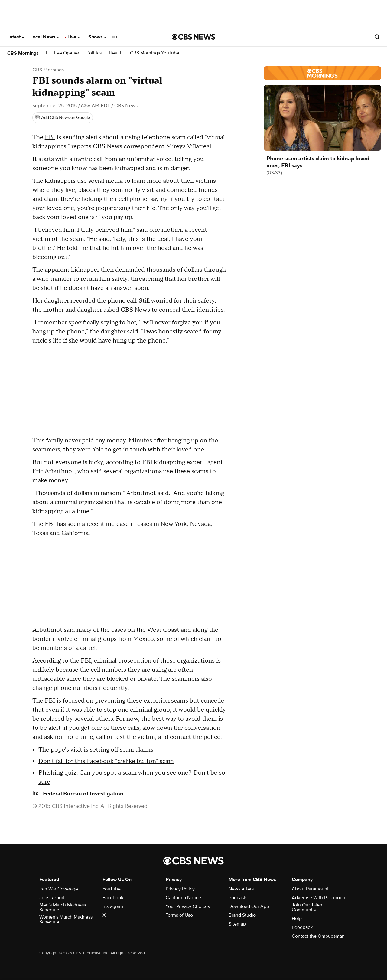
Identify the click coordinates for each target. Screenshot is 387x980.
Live (74, 37)
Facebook (113, 898)
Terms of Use (179, 915)
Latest (16, 37)
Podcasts (238, 898)
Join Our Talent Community (308, 907)
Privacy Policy (180, 889)
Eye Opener (67, 53)
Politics (94, 53)
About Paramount (310, 889)
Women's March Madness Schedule (66, 919)
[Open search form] (377, 37)
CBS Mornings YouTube (155, 53)
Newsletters (241, 889)
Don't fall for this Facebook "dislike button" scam (106, 761)
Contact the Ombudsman (318, 936)
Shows (97, 37)
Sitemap (237, 924)
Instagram (113, 906)
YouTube (112, 889)
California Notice (183, 898)
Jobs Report (52, 898)
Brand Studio (242, 915)
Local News (45, 37)
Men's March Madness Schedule (63, 907)
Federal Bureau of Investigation (83, 794)
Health (116, 53)
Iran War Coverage (59, 889)
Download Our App (249, 906)
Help (297, 919)
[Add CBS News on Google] (63, 118)
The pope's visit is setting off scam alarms (96, 750)
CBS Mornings (23, 53)
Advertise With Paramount (319, 898)
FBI (50, 137)
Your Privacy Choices (188, 906)
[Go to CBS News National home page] (193, 37)
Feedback (302, 927)
